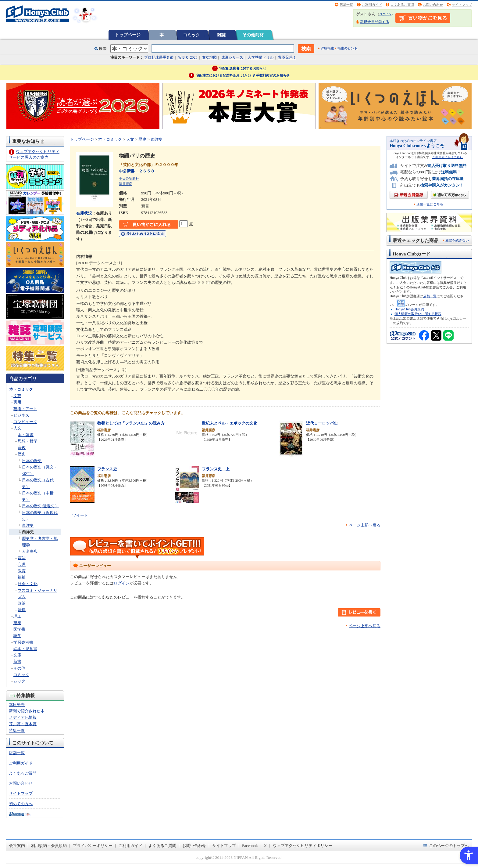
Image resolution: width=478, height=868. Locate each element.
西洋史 (28, 532)
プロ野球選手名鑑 (159, 57)
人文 (17, 428)
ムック (19, 681)
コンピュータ (25, 422)
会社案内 (17, 846)
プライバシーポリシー (93, 846)
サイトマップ (462, 5)
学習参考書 (23, 642)
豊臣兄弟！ (287, 57)
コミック (191, 35)
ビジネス (21, 415)
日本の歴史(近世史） (40, 506)
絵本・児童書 (25, 649)
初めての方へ (21, 804)
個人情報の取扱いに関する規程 (418, 314)
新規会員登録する (375, 22)
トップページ (128, 35)
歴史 (22, 454)
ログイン (385, 14)
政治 (22, 603)
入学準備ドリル (261, 57)
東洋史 (28, 525)
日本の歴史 (32, 461)
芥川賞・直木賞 (23, 724)
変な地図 (209, 57)
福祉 (22, 577)
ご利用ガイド (372, 5)
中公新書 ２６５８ (137, 171)
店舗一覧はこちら (430, 204)
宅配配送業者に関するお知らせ (243, 68)
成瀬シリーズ (232, 57)
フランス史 (107, 469)
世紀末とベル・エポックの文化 (230, 423)
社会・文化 (28, 584)
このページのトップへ (449, 846)
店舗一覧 (346, 5)
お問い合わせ (433, 5)
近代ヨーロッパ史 (322, 423)
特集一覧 (17, 731)
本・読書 (26, 435)
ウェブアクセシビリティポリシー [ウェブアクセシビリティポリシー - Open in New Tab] (303, 846)
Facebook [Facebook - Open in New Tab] (250, 846)
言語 (22, 558)
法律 (22, 610)
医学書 (19, 629)
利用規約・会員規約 (49, 846)
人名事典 (30, 551)
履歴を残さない (457, 240)
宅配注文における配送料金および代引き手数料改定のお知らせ (243, 75)
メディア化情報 (23, 717)
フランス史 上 (216, 469)
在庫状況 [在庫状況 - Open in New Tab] (84, 213)
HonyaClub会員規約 (409, 309)
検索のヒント (348, 48)
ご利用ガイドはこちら (448, 157)
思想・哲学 (28, 441)
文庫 (17, 655)
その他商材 (253, 35)
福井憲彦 (126, 184)
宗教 (22, 448)
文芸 (17, 396)
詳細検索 (327, 48)
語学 (17, 636)
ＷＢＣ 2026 (188, 57)
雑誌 (221, 35)
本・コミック (21, 389)
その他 (19, 668)
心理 (22, 564)
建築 (17, 623)
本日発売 (17, 705)
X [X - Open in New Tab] (266, 846)
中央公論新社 (129, 179)
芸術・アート (25, 409)
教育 (22, 571)
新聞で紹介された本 (27, 711)
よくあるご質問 (402, 5)
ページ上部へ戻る (365, 525)
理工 (17, 616)
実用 (17, 402)
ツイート (80, 515)
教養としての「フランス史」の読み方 (131, 423)
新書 (17, 662)
